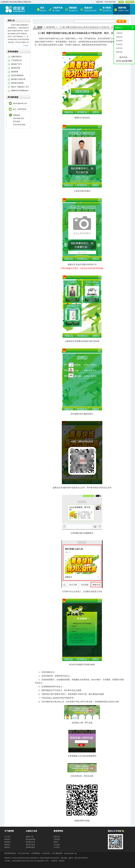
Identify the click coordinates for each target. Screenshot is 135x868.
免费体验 (130, 2)
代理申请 (54, 861)
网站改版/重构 (31, 839)
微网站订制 (30, 837)
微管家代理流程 (17, 83)
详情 (26, 46)
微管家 (40, 27)
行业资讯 (57, 847)
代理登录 (62, 861)
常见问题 (57, 845)
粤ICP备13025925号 (81, 858)
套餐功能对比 (17, 57)
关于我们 (7, 837)
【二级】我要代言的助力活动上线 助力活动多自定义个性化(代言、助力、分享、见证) (92, 27)
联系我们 (7, 839)
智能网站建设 (30, 847)
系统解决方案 (30, 842)
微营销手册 (16, 68)
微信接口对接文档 (18, 79)
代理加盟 (57, 839)
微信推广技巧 (17, 64)
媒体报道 (7, 842)
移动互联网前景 (17, 75)
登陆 (121, 2)
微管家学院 (51, 27)
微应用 (56, 842)
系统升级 (57, 837)
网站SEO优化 (30, 845)
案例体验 (15, 72)
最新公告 (11, 20)
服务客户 (7, 845)
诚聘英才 (7, 847)
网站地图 (64, 858)
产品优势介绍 (17, 60)
